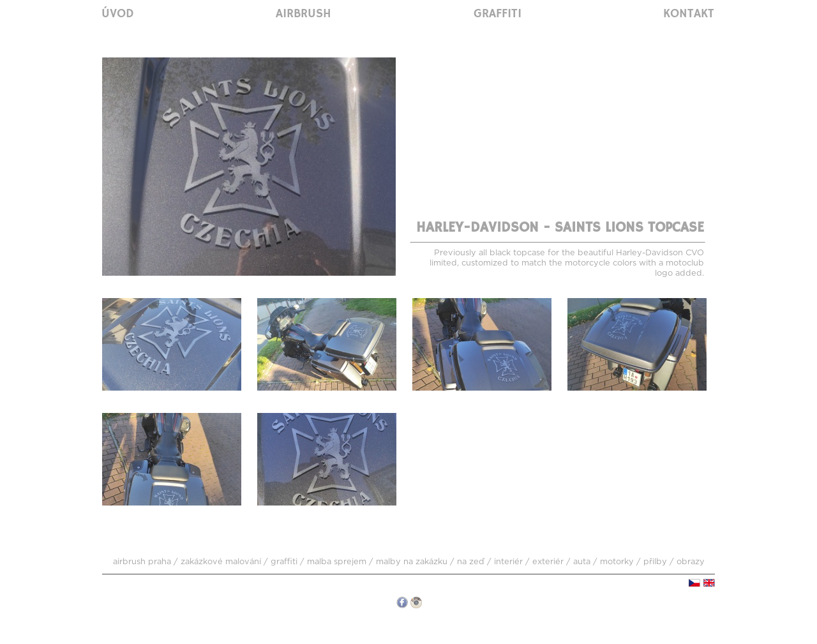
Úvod (118, 14)
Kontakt (689, 14)
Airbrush (304, 14)
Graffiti (498, 14)
